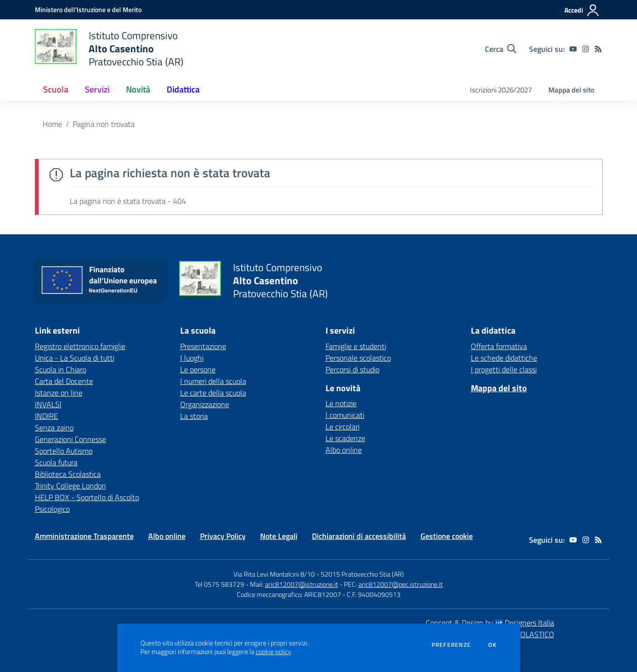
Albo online (344, 450)
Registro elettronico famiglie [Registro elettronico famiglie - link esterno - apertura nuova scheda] (80, 346)
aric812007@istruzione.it (302, 584)
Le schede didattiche (504, 358)
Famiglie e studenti (356, 346)
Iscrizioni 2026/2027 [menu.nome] (501, 90)
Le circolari (342, 427)
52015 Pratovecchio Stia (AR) (362, 574)
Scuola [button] (56, 89)
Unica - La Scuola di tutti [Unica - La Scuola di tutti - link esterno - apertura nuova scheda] (75, 358)
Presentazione (203, 346)
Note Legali (279, 536)
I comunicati (345, 415)
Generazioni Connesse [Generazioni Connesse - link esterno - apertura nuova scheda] (70, 439)
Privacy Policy (223, 536)
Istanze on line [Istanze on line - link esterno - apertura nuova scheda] (59, 393)
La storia (194, 416)
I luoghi (192, 358)
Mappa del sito (571, 90)
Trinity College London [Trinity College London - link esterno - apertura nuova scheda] (70, 486)
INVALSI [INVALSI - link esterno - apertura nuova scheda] (48, 404)
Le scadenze (345, 438)
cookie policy (273, 652)
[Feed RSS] (598, 49)
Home (52, 124)
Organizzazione (205, 404)
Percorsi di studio (352, 369)
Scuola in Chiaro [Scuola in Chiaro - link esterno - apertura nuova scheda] (61, 369)
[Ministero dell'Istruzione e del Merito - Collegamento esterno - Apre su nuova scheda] (88, 9)
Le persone (198, 369)
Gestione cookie (447, 536)
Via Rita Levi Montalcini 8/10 (274, 574)
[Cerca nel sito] (501, 49)
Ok (493, 645)
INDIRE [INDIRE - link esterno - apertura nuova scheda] (47, 416)
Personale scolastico (358, 358)
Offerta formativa (499, 346)
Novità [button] (138, 89)
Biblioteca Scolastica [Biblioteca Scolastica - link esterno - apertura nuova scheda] (68, 474)
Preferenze (451, 645)
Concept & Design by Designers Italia (490, 623)
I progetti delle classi (504, 369)
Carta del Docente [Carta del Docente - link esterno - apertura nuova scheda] (64, 381)
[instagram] (586, 49)
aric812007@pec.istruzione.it (401, 584)
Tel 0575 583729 (219, 584)
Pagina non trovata (104, 124)
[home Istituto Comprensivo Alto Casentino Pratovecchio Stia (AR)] (109, 49)
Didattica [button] (183, 89)
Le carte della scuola (213, 393)
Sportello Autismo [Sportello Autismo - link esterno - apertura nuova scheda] (64, 451)
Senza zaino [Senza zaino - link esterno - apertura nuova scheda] (54, 428)
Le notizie (341, 403)
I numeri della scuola (213, 381)
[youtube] (573, 49)
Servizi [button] (97, 89)
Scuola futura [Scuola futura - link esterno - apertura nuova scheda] (56, 462)
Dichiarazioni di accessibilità (359, 536)
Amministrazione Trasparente (84, 536)
